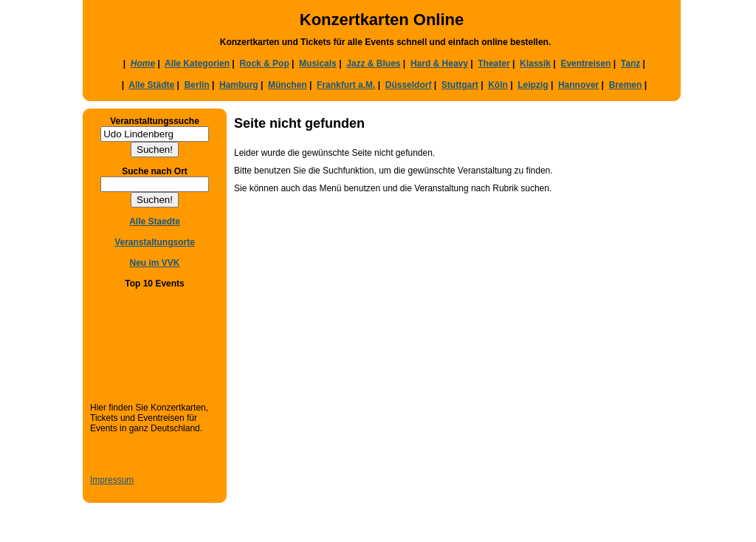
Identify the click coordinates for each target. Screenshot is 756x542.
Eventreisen (585, 64)
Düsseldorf (409, 85)
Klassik (535, 64)
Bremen (626, 85)
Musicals (318, 64)
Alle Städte (151, 85)
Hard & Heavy (439, 64)
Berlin (197, 85)
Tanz (630, 64)
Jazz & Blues (373, 64)
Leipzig (533, 85)
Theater (494, 64)
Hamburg (239, 85)
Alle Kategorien (197, 64)
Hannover (578, 85)
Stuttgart (460, 85)
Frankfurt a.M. (346, 85)
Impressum (112, 480)
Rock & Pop (264, 64)
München (288, 85)
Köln (498, 85)
